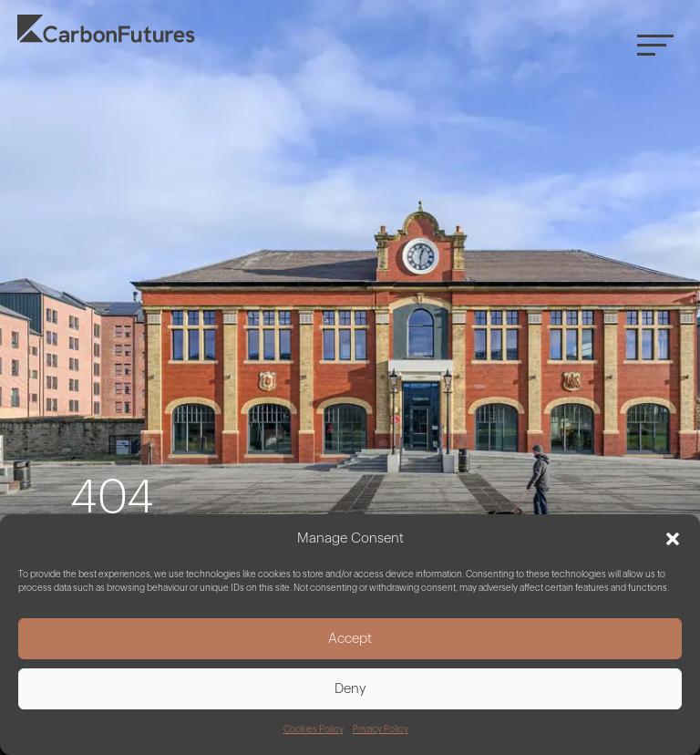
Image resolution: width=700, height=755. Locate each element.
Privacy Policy (381, 729)
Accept (350, 639)
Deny (350, 689)
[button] (673, 539)
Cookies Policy (314, 729)
